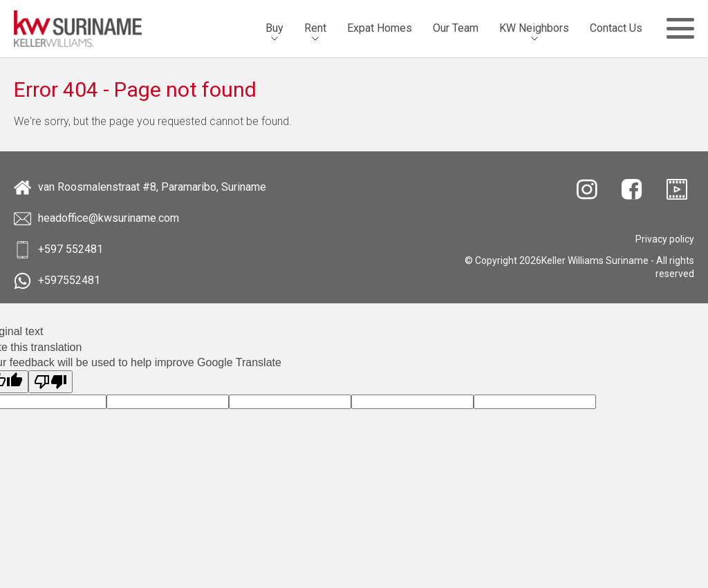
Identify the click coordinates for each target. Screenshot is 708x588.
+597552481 (57, 281)
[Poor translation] (50, 382)
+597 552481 (58, 250)
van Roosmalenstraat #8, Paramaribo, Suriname (140, 188)
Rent (315, 28)
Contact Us (616, 28)
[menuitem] (274, 28)
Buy (274, 28)
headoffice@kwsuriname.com (96, 219)
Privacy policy (665, 239)
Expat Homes (380, 28)
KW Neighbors (534, 28)
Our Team (456, 28)
